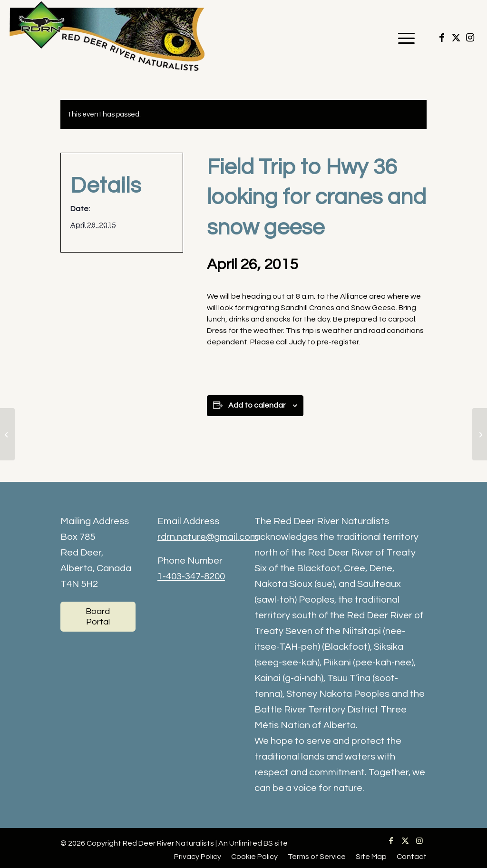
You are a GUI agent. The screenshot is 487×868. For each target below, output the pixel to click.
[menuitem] (403, 38)
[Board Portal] (98, 617)
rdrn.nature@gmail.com (208, 537)
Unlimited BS (251, 843)
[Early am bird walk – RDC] (480, 434)
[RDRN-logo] (109, 38)
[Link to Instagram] (470, 38)
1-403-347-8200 (191, 576)
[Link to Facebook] (442, 38)
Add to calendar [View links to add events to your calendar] (257, 405)
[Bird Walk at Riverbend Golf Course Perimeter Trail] (7, 434)
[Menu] (403, 38)
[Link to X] (456, 38)
